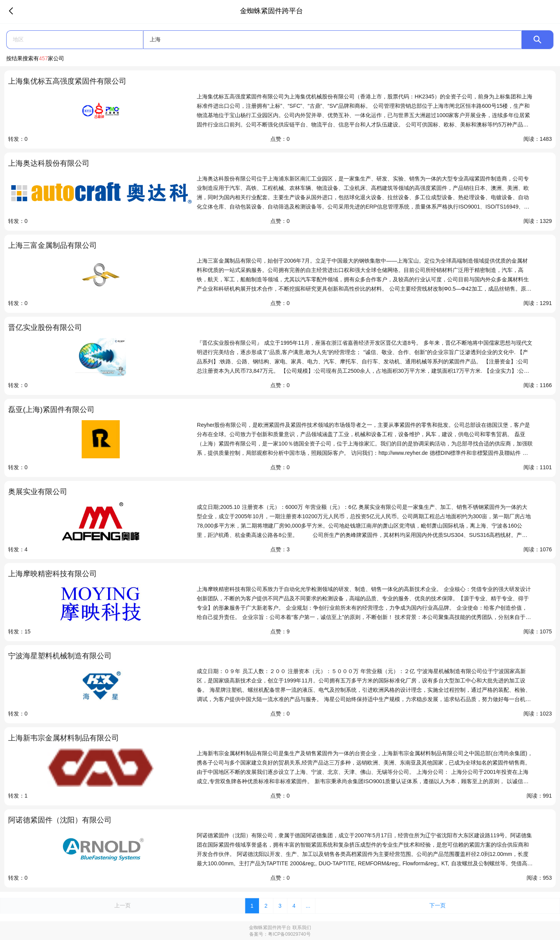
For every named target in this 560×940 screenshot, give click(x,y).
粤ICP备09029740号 (289, 934)
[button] (75, 40)
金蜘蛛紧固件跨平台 (270, 928)
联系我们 (302, 928)
